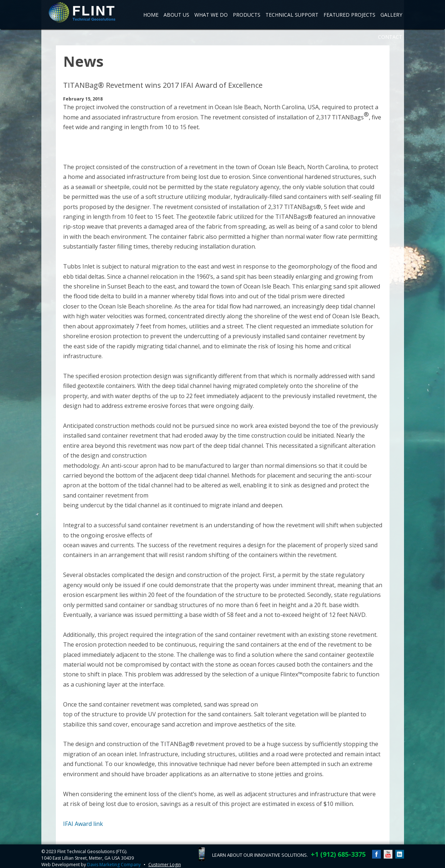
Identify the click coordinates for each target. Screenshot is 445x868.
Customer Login (165, 865)
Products (247, 15)
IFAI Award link (83, 824)
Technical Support (292, 15)
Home (151, 15)
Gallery (391, 15)
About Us (176, 15)
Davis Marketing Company (114, 865)
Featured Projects (349, 15)
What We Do (211, 15)
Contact (390, 37)
